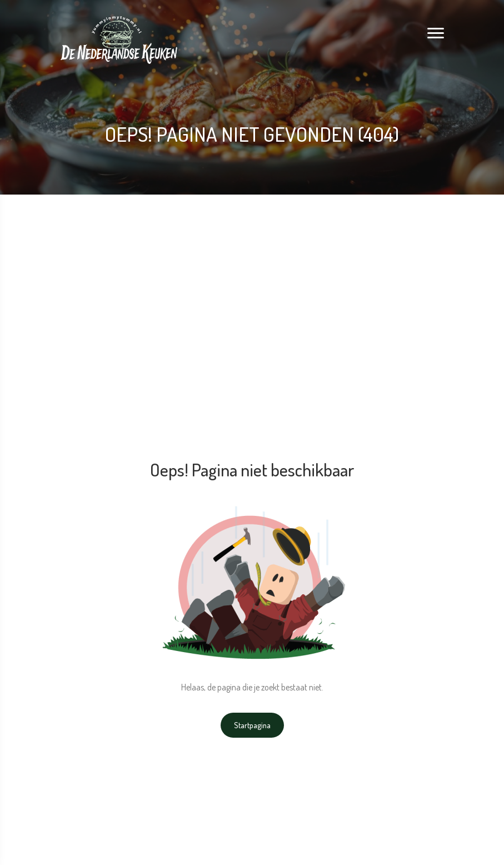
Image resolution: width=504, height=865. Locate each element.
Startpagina (252, 725)
